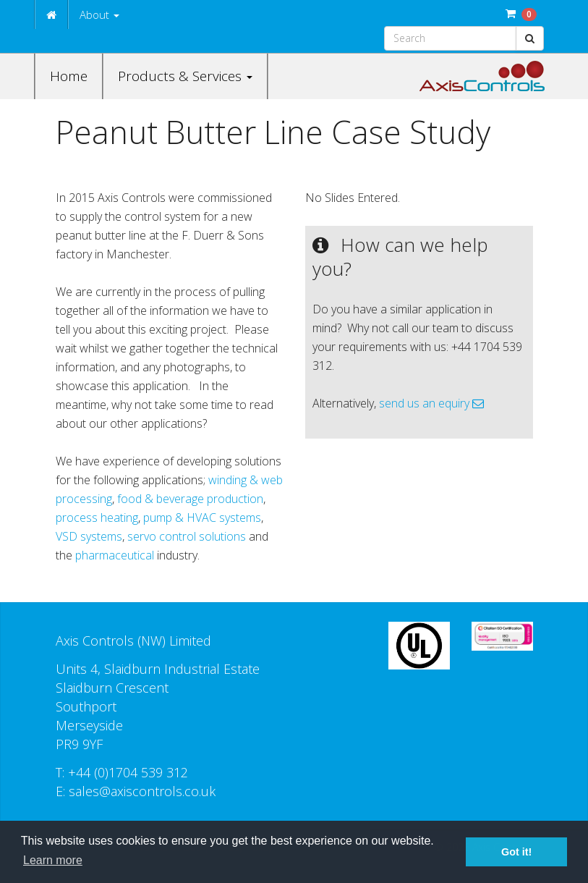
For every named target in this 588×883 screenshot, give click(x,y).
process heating (97, 517)
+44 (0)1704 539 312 (128, 772)
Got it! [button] (516, 852)
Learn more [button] (53, 860)
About (99, 14)
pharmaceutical (116, 555)
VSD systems (89, 536)
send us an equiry (431, 403)
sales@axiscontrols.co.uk (142, 791)
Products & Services (185, 76)
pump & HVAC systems (202, 517)
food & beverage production (190, 499)
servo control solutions (187, 536)
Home (69, 76)
